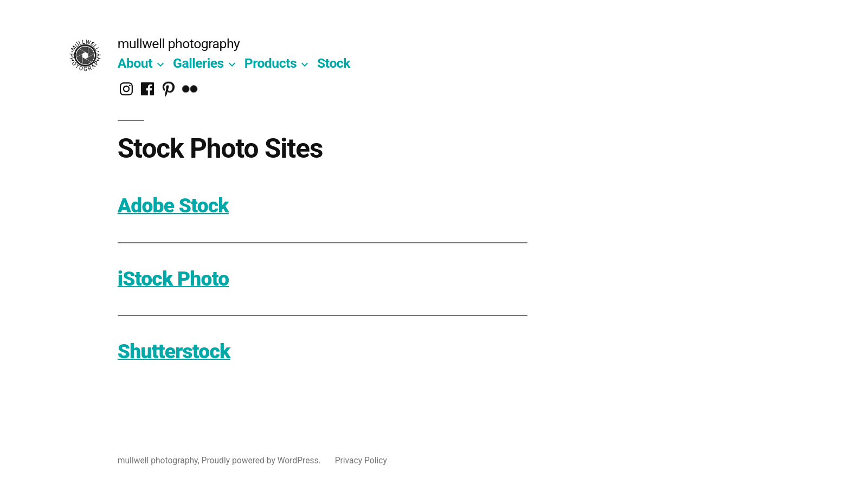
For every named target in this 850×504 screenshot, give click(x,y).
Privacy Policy (361, 460)
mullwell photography (179, 44)
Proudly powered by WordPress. (262, 460)
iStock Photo (173, 279)
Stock (334, 63)
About (135, 63)
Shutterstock (174, 351)
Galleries (198, 63)
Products (271, 63)
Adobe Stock (173, 206)
